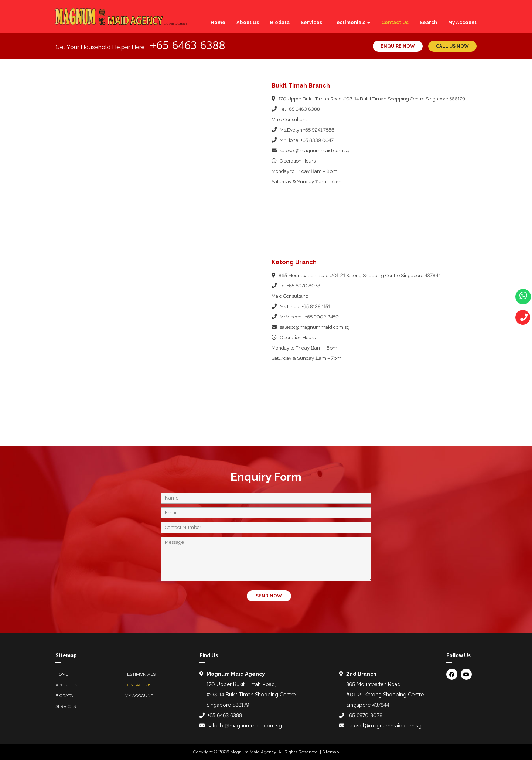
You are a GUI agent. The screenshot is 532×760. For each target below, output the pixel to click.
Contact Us (395, 22)
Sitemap (330, 752)
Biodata (280, 22)
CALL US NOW (452, 46)
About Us (248, 22)
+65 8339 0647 (317, 140)
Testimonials (352, 22)
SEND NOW (269, 596)
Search (428, 22)
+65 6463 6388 (187, 45)
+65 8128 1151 (316, 306)
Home (218, 22)
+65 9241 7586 (319, 130)
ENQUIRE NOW (398, 46)
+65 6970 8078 (304, 286)
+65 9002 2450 (322, 317)
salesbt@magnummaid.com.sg (315, 151)
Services (311, 22)
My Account (462, 22)
